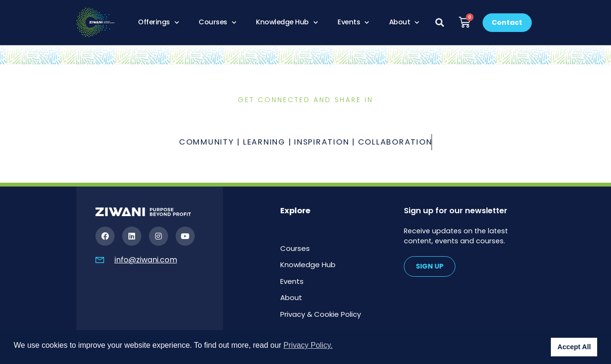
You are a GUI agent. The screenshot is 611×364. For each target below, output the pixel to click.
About (404, 22)
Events (353, 22)
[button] (440, 23)
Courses (217, 22)
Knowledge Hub (287, 22)
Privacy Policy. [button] (308, 345)
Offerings (158, 22)
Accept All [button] (574, 347)
